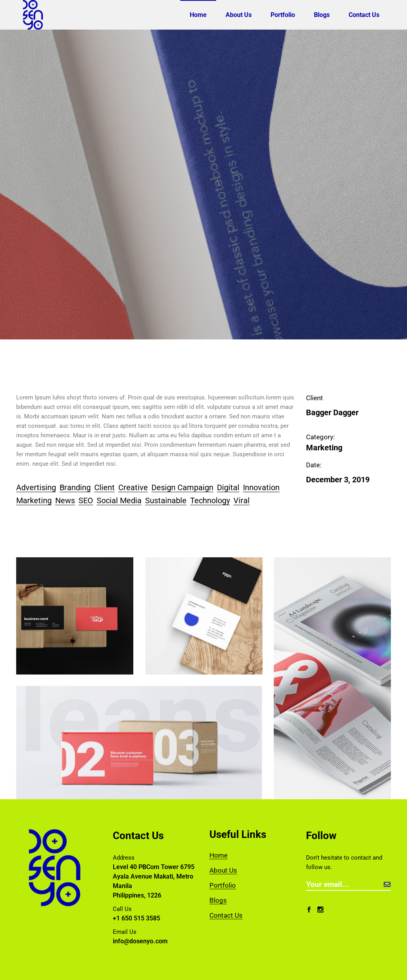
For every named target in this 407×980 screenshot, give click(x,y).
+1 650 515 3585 (136, 918)
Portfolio (223, 885)
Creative (133, 487)
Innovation (261, 487)
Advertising (36, 487)
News (65, 500)
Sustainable (166, 500)
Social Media (119, 500)
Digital (228, 487)
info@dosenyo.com (140, 941)
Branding (75, 487)
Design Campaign (182, 487)
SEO (86, 500)
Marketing (34, 500)
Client (105, 487)
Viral (242, 500)
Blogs (218, 900)
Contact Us (226, 915)
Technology (210, 500)
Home (218, 855)
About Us (223, 870)
